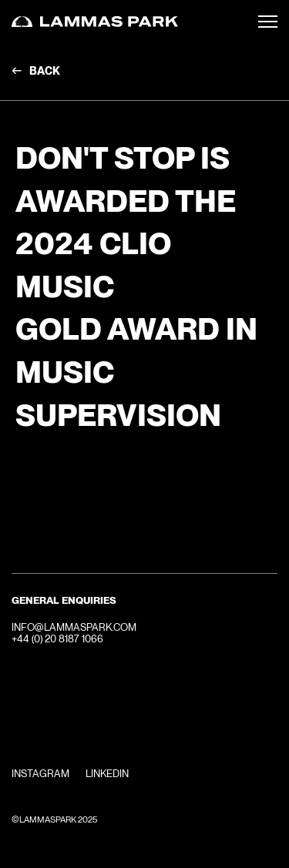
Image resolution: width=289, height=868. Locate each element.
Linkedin (107, 774)
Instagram (40, 774)
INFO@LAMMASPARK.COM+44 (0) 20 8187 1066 (74, 633)
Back (45, 71)
